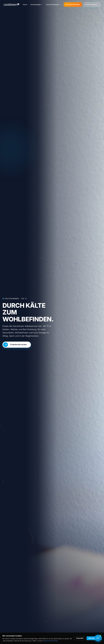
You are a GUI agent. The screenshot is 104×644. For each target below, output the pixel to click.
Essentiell (80, 638)
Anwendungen (37, 5)
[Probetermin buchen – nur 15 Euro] (17, 346)
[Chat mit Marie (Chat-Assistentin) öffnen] (98, 638)
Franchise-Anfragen (73, 4)
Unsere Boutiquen (53, 5)
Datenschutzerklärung (51, 641)
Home (25, 5)
